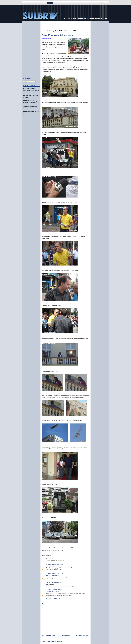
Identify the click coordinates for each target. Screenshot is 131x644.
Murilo (48, 584)
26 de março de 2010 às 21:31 (54, 564)
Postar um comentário (48, 604)
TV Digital (64, 3)
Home (50, 3)
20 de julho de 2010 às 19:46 (54, 599)
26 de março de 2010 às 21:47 (54, 573)
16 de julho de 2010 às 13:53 (54, 590)
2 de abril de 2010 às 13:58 (54, 582)
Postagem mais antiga (83, 635)
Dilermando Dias (51, 566)
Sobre (56, 3)
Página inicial (66, 635)
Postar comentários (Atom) (54, 642)
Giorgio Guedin (50, 575)
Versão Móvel (103, 3)
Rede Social (74, 3)
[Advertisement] (31, 49)
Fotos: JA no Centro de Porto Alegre (58, 35)
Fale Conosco (84, 3)
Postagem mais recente (49, 635)
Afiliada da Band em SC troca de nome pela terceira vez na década (31, 90)
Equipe (94, 3)
